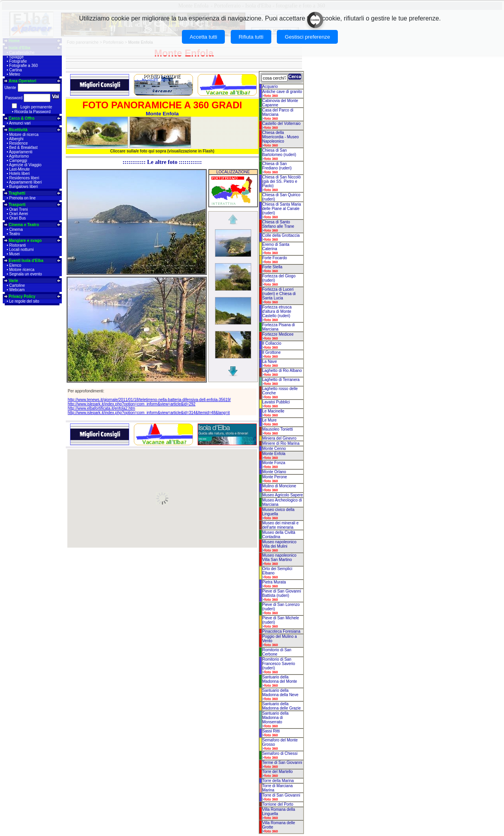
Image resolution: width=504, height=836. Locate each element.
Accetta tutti (204, 37)
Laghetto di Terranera (281, 380)
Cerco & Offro (22, 118)
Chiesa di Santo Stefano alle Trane (278, 224)
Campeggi (18, 161)
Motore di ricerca (24, 135)
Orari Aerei (19, 214)
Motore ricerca (22, 270)
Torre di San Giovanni (281, 795)
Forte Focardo (275, 258)
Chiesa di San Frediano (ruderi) (277, 166)
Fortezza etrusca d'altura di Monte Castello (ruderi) (277, 311)
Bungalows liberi (23, 187)
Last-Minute (19, 169)
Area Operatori (22, 81)
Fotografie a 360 (23, 66)
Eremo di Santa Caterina (276, 247)
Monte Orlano (274, 472)
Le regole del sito (24, 301)
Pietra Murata (274, 582)
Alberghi (16, 139)
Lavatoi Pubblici (276, 402)
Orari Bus (17, 218)
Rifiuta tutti (251, 37)
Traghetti (17, 193)
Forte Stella (272, 267)
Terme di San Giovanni (282, 763)
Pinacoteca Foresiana (281, 631)
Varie (13, 281)
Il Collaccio (272, 343)
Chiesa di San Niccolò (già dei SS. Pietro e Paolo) (282, 181)
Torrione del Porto (278, 804)
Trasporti (17, 205)
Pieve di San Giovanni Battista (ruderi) (282, 593)
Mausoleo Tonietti (278, 429)
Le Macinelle (273, 411)
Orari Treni (18, 209)
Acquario (270, 86)
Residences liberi (24, 178)
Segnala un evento (25, 274)
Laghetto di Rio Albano (282, 371)
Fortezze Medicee (278, 334)
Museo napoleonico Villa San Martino (279, 557)
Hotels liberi (19, 174)
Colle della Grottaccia (281, 235)
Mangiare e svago (25, 241)
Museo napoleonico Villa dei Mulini (279, 544)
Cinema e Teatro (24, 225)
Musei (14, 254)
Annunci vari (20, 123)
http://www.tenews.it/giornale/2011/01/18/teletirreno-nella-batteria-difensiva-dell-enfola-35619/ (149, 400)
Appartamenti (21, 152)
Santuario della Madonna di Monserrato (275, 718)
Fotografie (18, 61)
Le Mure (270, 420)
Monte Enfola (274, 454)
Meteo (15, 74)
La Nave (270, 361)
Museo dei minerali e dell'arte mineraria (280, 525)
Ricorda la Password (33, 112)
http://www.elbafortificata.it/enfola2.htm (101, 408)
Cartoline (17, 285)
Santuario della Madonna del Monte (280, 679)
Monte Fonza (274, 463)
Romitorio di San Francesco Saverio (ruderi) (279, 664)
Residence (18, 143)
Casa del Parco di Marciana (278, 112)
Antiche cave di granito (282, 92)
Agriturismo (19, 156)
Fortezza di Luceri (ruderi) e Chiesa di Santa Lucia (279, 294)
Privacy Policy (22, 296)
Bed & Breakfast (23, 148)
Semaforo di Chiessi (280, 753)
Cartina (15, 70)
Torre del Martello (277, 772)
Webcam (17, 290)
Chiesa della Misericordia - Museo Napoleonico (281, 137)
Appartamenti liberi (25, 182)
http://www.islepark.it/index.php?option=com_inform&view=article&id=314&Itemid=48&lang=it (149, 413)
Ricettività (18, 130)
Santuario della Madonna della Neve (280, 693)
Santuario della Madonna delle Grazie (282, 706)
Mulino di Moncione (279, 486)
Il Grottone (271, 352)
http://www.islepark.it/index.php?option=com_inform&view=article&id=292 (132, 404)
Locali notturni (21, 250)
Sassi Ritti (271, 731)
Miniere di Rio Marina (281, 443)
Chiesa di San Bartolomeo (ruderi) (279, 152)
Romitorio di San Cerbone (277, 652)
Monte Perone (275, 477)
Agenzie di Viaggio (25, 165)
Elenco (15, 265)
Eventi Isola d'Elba (26, 261)
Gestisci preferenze (307, 37)
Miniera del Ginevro (279, 438)
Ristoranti (17, 245)
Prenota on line (22, 198)
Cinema (16, 229)
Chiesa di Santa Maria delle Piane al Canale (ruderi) (282, 209)
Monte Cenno (274, 449)
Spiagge (16, 57)
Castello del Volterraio (281, 124)
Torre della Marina (278, 781)
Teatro (15, 234)
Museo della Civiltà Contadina (279, 535)
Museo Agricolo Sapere (283, 495)
